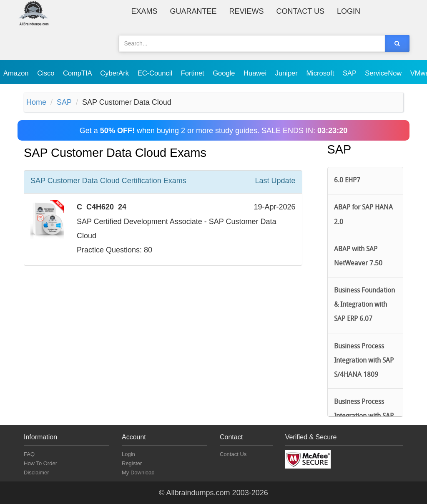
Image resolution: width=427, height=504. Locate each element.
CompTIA (78, 73)
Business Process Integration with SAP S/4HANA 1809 (364, 361)
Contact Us (300, 11)
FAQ (29, 454)
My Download (138, 472)
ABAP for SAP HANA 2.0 (363, 215)
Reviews (247, 11)
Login (349, 11)
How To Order (40, 463)
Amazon (17, 73)
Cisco (47, 73)
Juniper (288, 73)
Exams (144, 11)
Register (132, 463)
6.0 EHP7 (347, 181)
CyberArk (115, 73)
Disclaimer (36, 472)
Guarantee (193, 11)
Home (36, 102)
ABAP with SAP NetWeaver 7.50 (358, 257)
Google (225, 73)
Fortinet (194, 73)
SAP (350, 73)
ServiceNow (384, 73)
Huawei (256, 73)
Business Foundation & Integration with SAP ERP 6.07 (364, 305)
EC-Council (156, 73)
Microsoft (321, 73)
